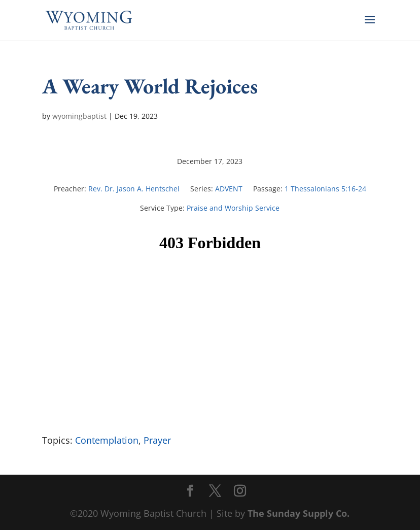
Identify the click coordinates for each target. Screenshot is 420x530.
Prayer (157, 440)
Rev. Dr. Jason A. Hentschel (134, 189)
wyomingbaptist (79, 116)
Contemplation (107, 440)
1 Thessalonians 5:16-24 (325, 189)
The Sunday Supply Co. (299, 513)
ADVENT (229, 189)
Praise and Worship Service (233, 208)
